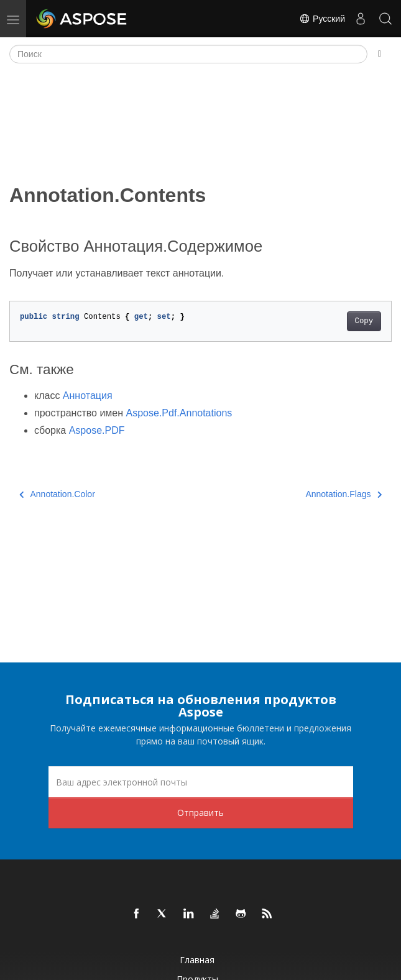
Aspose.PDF (97, 430)
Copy (364, 321)
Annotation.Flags (343, 494)
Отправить (200, 813)
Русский (322, 19)
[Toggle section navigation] (380, 54)
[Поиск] (188, 54)
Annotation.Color (57, 494)
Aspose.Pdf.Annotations (179, 413)
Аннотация (88, 396)
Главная (197, 960)
